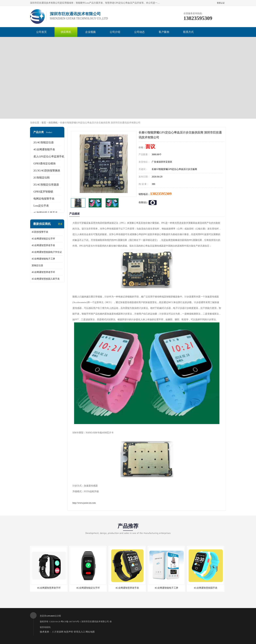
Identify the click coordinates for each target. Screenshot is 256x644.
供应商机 (66, 32)
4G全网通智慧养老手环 (43, 272)
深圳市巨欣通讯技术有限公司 (95, 622)
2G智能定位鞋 (42, 178)
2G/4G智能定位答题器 (46, 185)
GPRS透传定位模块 (45, 163)
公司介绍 (115, 32)
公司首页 (41, 32)
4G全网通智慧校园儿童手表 (46, 279)
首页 (44, 123)
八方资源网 (58, 632)
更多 (60, 224)
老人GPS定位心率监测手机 (49, 156)
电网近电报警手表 (44, 199)
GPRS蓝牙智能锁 (43, 192)
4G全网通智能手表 (44, 149)
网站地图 (90, 632)
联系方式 (188, 32)
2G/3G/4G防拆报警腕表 (47, 171)
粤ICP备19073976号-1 (71, 622)
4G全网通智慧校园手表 (205, 588)
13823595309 (161, 194)
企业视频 (90, 32)
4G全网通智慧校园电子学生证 (47, 252)
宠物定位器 (37, 265)
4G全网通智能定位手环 (43, 239)
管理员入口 (79, 632)
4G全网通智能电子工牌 (43, 259)
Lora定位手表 (41, 206)
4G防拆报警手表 (40, 232)
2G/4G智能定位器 (44, 142)
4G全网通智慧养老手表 (43, 245)
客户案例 (164, 32)
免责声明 (68, 632)
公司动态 (139, 32)
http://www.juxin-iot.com (84, 503)
